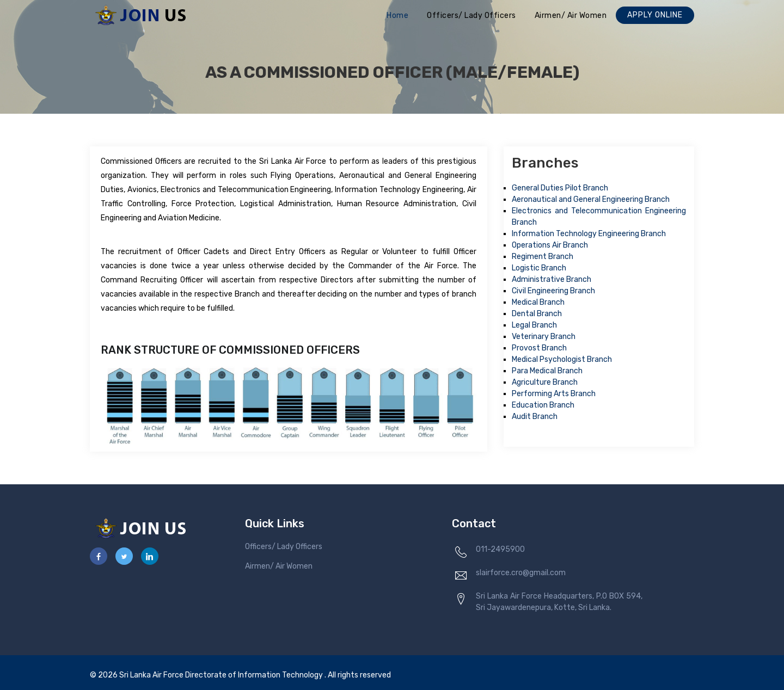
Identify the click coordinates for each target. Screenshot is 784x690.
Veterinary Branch (544, 337)
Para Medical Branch (547, 371)
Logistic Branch (539, 268)
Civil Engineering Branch (553, 291)
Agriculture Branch (545, 382)
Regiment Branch (543, 257)
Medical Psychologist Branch (562, 359)
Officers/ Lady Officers (471, 16)
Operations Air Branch (550, 245)
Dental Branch (537, 314)
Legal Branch (534, 325)
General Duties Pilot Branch (560, 188)
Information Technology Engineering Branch (589, 234)
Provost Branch (539, 348)
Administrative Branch (552, 279)
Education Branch (543, 405)
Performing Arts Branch (554, 394)
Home (397, 16)
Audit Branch (535, 417)
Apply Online (655, 15)
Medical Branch (538, 302)
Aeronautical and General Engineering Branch (591, 199)
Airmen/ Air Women (571, 16)
